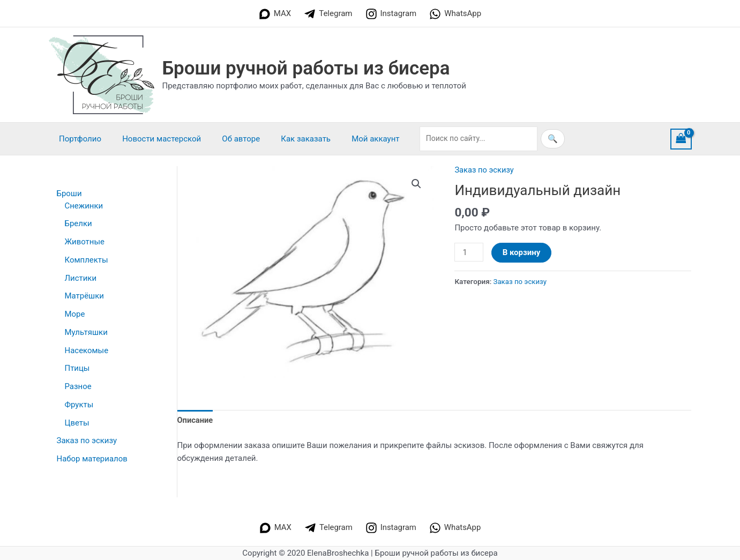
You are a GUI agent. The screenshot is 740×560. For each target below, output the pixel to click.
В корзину (522, 252)
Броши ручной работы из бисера (306, 68)
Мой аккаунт (353, 139)
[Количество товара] (469, 252)
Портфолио (78, 139)
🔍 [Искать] (528, 139)
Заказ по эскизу (485, 170)
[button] (416, 184)
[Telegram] (328, 14)
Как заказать (289, 139)
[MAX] (275, 14)
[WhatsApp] (455, 14)
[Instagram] (391, 14)
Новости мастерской (154, 139)
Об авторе (229, 139)
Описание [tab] (196, 420)
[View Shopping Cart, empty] (681, 139)
